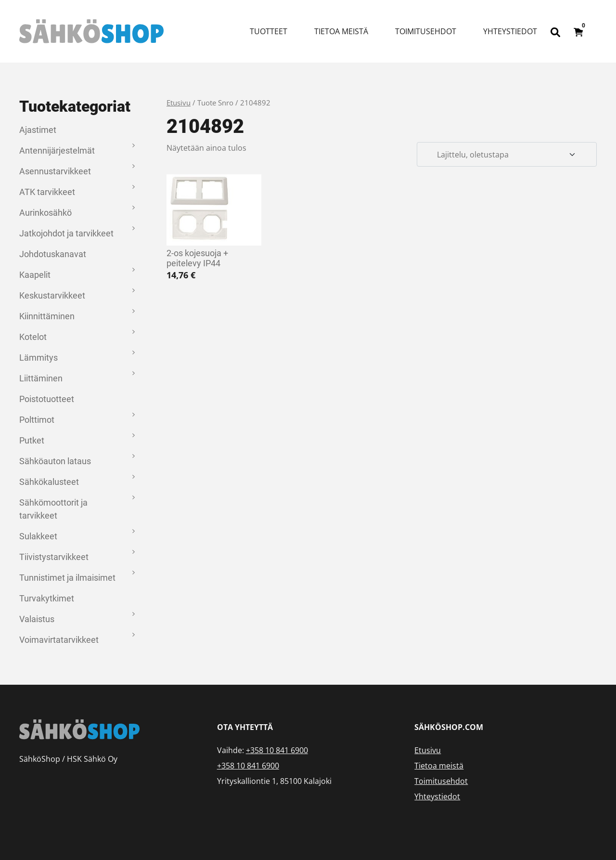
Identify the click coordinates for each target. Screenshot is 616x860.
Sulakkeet (38, 536)
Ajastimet (38, 130)
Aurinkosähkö (45, 213)
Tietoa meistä (341, 31)
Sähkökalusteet (49, 482)
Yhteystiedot (510, 31)
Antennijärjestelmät (57, 150)
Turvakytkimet (47, 598)
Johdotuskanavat (53, 254)
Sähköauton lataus (55, 461)
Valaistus (37, 619)
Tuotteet (269, 31)
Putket (32, 440)
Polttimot (37, 420)
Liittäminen (41, 378)
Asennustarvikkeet (55, 171)
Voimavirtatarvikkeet (59, 640)
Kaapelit (35, 275)
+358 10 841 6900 (277, 750)
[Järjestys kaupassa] (507, 155)
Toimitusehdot (426, 31)
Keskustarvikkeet (52, 295)
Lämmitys (38, 358)
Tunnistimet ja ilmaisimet (67, 578)
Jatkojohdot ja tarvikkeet (66, 233)
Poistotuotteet (47, 399)
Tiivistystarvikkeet (54, 557)
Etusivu (179, 103)
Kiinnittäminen (47, 316)
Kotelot (33, 337)
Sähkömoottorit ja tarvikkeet (53, 509)
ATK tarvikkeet (47, 192)
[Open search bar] (555, 31)
